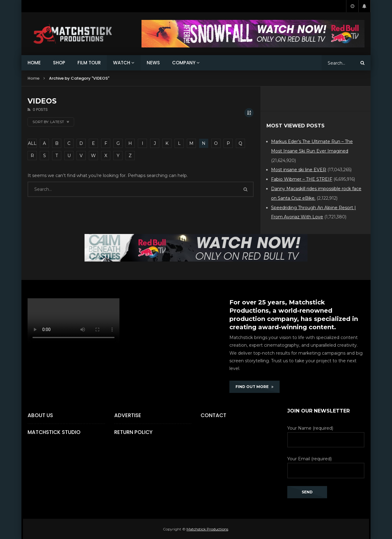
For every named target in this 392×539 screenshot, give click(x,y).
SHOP (59, 63)
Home (34, 78)
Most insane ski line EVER (299, 170)
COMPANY (184, 63)
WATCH (122, 63)
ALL (32, 143)
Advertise (128, 415)
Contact (213, 415)
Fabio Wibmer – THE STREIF (302, 179)
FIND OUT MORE (254, 387)
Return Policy (133, 432)
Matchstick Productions (207, 529)
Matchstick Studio (54, 432)
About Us (40, 415)
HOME (34, 63)
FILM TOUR (89, 63)
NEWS (153, 63)
